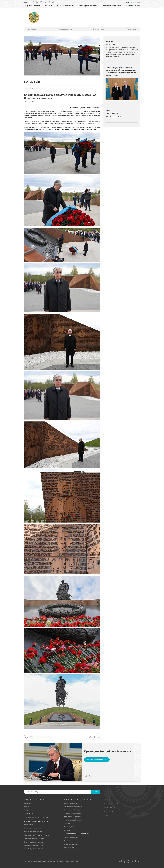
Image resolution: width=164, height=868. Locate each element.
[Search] (60, 792)
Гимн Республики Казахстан (34, 849)
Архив (106, 816)
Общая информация (71, 803)
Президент (48, 6)
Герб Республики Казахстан (34, 845)
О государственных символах (34, 839)
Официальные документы (65, 6)
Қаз (127, 2)
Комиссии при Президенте (73, 810)
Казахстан (27, 803)
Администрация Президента (88, 6)
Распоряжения (69, 848)
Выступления (99, 29)
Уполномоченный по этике (73, 820)
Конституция (28, 825)
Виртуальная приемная (97, 760)
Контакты (67, 830)
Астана (26, 807)
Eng (138, 2)
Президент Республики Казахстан (36, 817)
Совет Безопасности (133, 6)
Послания (131, 29)
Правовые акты (65, 29)
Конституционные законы (33, 831)
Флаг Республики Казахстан (34, 842)
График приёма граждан (72, 817)
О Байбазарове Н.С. (113, 117)
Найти (96, 792)
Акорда (26, 810)
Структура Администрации (73, 807)
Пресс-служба (69, 827)
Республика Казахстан (32, 6)
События (32, 29)
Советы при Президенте (72, 813)
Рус (133, 2)
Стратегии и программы (32, 828)
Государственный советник (112, 6)
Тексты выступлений (71, 844)
